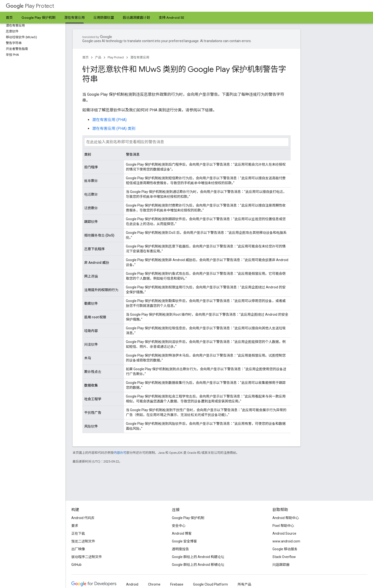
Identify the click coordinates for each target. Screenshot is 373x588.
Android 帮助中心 (286, 518)
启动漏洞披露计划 (136, 18)
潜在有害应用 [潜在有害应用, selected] (75, 18)
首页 (9, 18)
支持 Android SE (172, 18)
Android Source (284, 533)
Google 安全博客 (184, 541)
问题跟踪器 (281, 565)
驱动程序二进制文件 (87, 557)
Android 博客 (182, 533)
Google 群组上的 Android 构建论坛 (198, 557)
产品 (98, 57)
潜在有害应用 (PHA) (109, 120)
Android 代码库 (83, 518)
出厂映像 (78, 549)
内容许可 (120, 453)
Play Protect (30, 6)
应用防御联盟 (104, 18)
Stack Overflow (284, 557)
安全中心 (179, 526)
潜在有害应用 (140, 57)
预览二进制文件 (83, 541)
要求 (75, 526)
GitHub (76, 565)
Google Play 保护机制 (38, 18)
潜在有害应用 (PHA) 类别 (114, 128)
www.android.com (286, 541)
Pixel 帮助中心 (283, 526)
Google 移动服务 (285, 549)
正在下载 (78, 533)
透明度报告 (180, 549)
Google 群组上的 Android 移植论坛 (198, 565)
